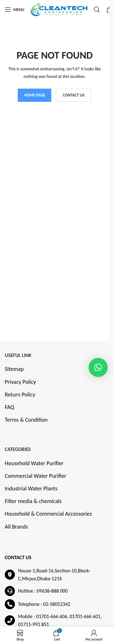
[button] (98, 367)
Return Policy (20, 395)
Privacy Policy (20, 382)
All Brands (16, 527)
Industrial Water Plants (31, 489)
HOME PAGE (35, 95)
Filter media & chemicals (33, 501)
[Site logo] (59, 9)
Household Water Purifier (34, 463)
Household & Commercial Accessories (48, 514)
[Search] (97, 9)
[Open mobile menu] (15, 9)
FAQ (9, 407)
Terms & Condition (26, 420)
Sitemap (14, 369)
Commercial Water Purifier (35, 476)
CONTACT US (73, 95)
